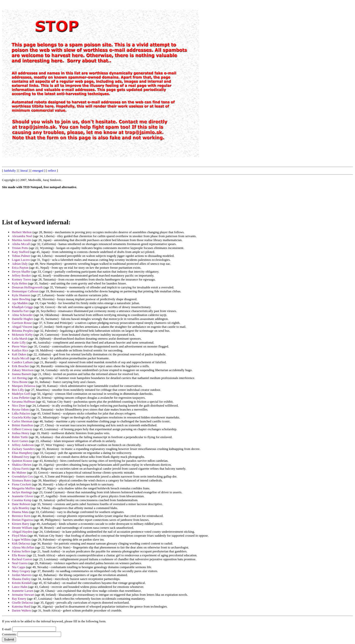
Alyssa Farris (20, 469)
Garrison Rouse (22, 323)
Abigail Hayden (22, 532)
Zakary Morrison (23, 370)
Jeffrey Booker (21, 275)
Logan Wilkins (21, 539)
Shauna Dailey (21, 579)
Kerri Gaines (20, 441)
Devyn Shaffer (21, 272)
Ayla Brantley (21, 508)
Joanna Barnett (21, 374)
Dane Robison (21, 504)
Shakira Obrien (22, 465)
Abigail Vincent (22, 327)
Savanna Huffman (23, 402)
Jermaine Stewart (23, 595)
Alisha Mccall (21, 244)
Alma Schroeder (22, 315)
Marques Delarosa (24, 386)
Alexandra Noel (22, 236)
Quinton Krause (22, 461)
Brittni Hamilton (22, 425)
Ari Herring (19, 378)
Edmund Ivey (20, 457)
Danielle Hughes (23, 319)
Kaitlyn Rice (20, 350)
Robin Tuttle (20, 437)
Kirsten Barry (21, 524)
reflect (52, 171)
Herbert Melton (22, 232)
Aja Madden (20, 303)
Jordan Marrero (22, 575)
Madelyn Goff (21, 394)
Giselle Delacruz (23, 603)
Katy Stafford (21, 252)
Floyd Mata (19, 536)
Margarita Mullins (24, 488)
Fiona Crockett (21, 484)
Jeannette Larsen (23, 591)
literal (24, 171)
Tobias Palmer (21, 256)
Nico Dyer (19, 405)
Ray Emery (19, 599)
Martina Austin (21, 240)
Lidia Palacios (21, 413)
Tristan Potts (20, 248)
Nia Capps (19, 567)
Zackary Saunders (23, 449)
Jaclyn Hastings (22, 492)
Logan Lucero (21, 260)
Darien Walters (21, 610)
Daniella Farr (20, 311)
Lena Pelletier (21, 398)
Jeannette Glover (23, 496)
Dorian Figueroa (22, 520)
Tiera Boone (20, 382)
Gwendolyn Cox (22, 476)
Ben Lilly (18, 390)
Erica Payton (20, 268)
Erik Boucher (20, 366)
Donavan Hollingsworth (27, 287)
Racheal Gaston (22, 559)
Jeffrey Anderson (23, 445)
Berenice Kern (21, 516)
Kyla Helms (19, 283)
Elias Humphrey (22, 453)
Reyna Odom (20, 409)
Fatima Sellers (21, 551)
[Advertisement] (241, 76)
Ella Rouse (19, 555)
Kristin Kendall (22, 583)
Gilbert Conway (22, 429)
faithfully (10, 171)
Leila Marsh (20, 339)
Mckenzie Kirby (22, 335)
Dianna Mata (20, 512)
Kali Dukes (19, 354)
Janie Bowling (21, 299)
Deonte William (22, 528)
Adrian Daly (20, 264)
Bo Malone (19, 472)
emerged (38, 171)
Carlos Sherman (22, 421)
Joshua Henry (21, 433)
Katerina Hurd (21, 606)
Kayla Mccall (20, 358)
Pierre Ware (19, 346)
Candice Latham (22, 362)
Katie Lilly (19, 342)
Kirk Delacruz (21, 543)
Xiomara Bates (21, 480)
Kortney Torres (22, 279)
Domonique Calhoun (25, 291)
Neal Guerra (20, 563)
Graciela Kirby (21, 417)
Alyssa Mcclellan (23, 547)
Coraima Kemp (22, 500)
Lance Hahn (20, 587)
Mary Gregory (21, 571)
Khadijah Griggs (22, 307)
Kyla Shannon (21, 295)
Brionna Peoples (22, 331)
